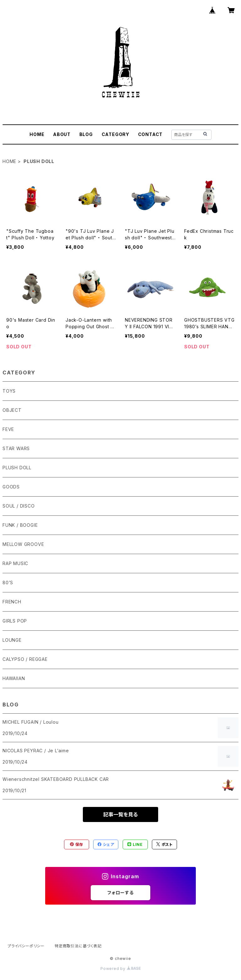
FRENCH (12, 602)
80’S (8, 583)
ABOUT (62, 134)
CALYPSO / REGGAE (25, 659)
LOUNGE (12, 640)
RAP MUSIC (15, 563)
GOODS (11, 487)
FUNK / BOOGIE (20, 525)
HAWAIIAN (14, 678)
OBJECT (12, 410)
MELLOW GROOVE (23, 544)
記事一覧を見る (120, 814)
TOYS (9, 391)
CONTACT (150, 134)
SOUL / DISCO (19, 506)
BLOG (86, 134)
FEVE (8, 429)
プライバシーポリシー (26, 946)
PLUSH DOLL (17, 468)
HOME (37, 134)
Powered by (120, 969)
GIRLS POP (15, 621)
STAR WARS (16, 448)
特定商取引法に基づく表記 (78, 946)
